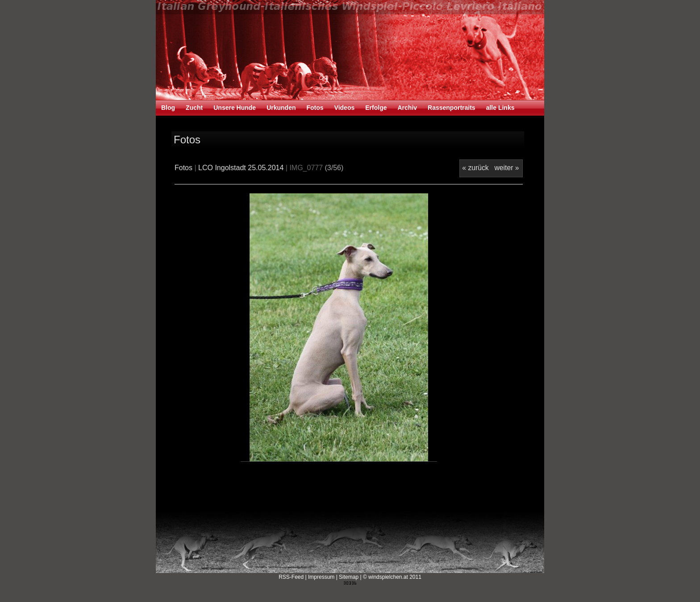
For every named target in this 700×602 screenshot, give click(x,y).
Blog (168, 108)
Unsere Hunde (235, 108)
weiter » (506, 168)
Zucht (194, 108)
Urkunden (281, 108)
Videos (345, 108)
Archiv (407, 108)
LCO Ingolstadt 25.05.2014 (241, 168)
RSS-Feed (291, 577)
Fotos (315, 108)
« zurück (475, 168)
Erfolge (376, 108)
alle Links (500, 108)
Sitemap (349, 577)
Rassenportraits (452, 108)
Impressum (321, 577)
